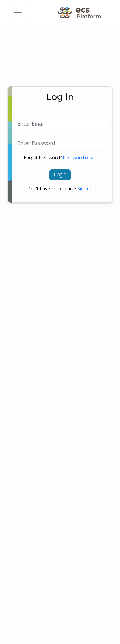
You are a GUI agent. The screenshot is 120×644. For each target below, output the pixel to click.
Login (60, 174)
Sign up (85, 189)
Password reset (80, 158)
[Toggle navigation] (18, 12)
